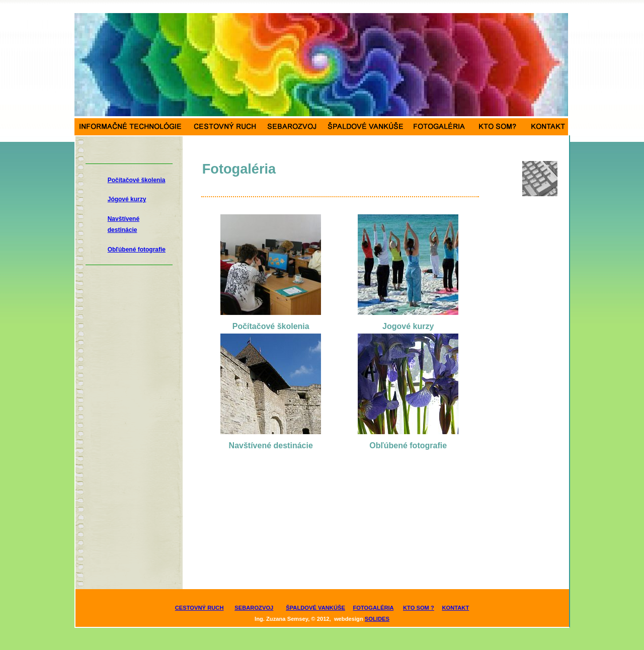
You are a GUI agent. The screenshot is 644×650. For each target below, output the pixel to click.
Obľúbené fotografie (137, 250)
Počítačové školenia (137, 180)
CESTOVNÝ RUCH (199, 608)
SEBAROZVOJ (254, 608)
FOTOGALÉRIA (373, 608)
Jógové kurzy (127, 199)
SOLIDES (377, 619)
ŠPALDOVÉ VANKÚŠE (315, 608)
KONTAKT (455, 608)
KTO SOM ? (419, 608)
